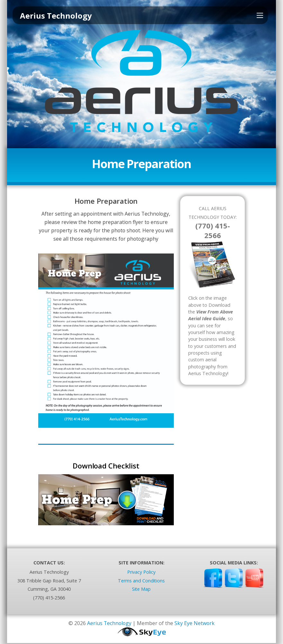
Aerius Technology (109, 624)
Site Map (141, 590)
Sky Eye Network (195, 624)
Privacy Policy (141, 573)
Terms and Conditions (141, 582)
